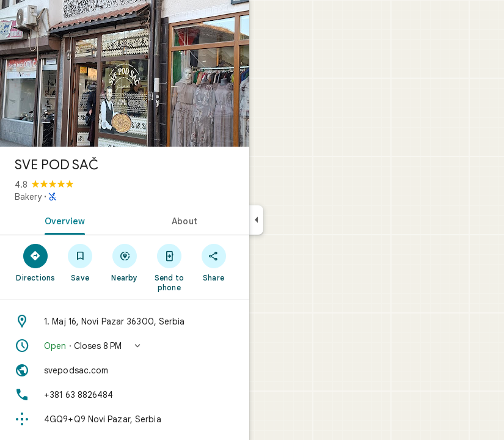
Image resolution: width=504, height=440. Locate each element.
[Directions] (36, 262)
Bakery (28, 197)
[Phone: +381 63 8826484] (125, 395)
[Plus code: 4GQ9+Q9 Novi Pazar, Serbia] (125, 419)
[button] (125, 346)
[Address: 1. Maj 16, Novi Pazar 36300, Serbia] (125, 321)
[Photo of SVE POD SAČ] (125, 73)
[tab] (62, 220)
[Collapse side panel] (256, 220)
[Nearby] (125, 262)
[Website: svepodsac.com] (125, 370)
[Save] (80, 262)
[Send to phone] (169, 267)
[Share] (214, 262)
